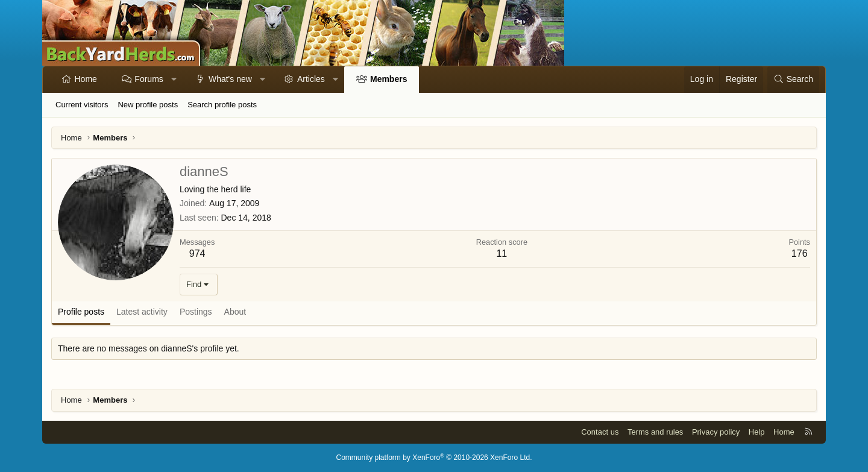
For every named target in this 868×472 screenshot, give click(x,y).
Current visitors (82, 105)
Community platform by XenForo (434, 458)
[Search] (793, 80)
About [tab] (235, 312)
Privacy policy (716, 432)
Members (388, 79)
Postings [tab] (196, 312)
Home (86, 79)
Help (757, 432)
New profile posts (148, 105)
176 (800, 253)
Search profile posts (222, 105)
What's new (230, 79)
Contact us (600, 432)
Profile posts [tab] (81, 312)
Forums (149, 79)
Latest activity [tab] (142, 312)
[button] (174, 80)
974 (197, 253)
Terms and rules (655, 432)
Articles (311, 79)
